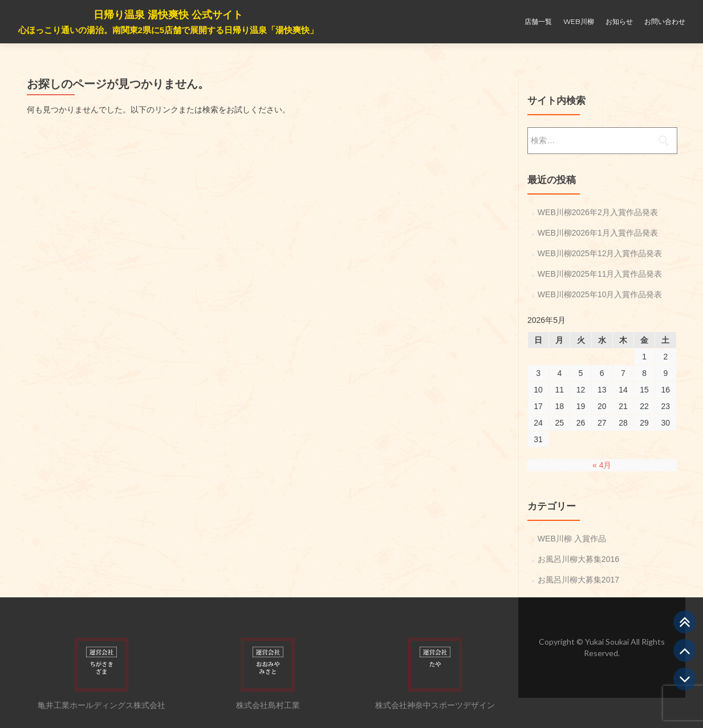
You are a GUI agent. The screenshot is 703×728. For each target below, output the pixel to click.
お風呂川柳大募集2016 (578, 559)
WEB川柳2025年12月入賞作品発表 (600, 253)
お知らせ (619, 21)
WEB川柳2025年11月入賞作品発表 (600, 274)
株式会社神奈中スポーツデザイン (435, 705)
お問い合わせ (665, 21)
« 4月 (602, 465)
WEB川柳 (579, 21)
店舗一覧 (538, 21)
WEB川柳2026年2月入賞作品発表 (598, 212)
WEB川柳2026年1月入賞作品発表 (598, 233)
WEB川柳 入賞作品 (572, 539)
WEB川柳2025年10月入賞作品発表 (600, 294)
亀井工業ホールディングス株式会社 (101, 705)
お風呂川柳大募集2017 (578, 580)
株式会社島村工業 (268, 705)
